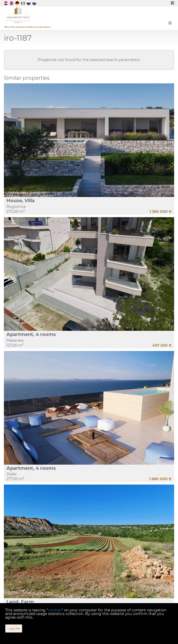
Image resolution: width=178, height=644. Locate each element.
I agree (14, 628)
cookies (55, 610)
